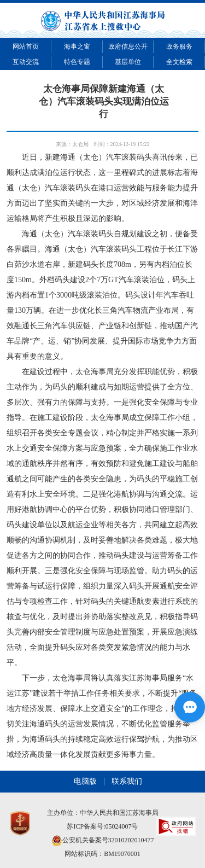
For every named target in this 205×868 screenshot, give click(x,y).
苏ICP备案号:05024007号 (102, 826)
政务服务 (179, 46)
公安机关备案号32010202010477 (103, 840)
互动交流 (26, 62)
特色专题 (77, 62)
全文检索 (179, 62)
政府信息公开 (128, 46)
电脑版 (85, 781)
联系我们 (127, 781)
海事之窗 (77, 46)
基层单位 (128, 62)
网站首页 (26, 46)
